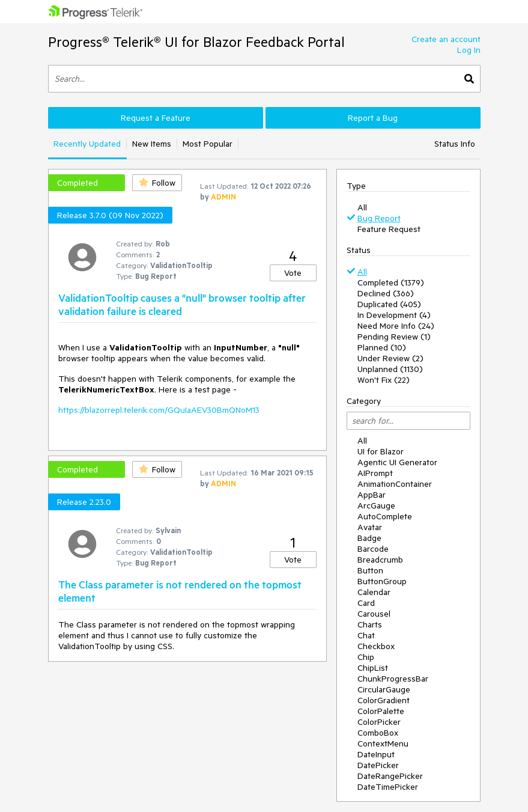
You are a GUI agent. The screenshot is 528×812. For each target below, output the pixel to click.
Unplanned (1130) (390, 369)
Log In (469, 50)
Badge (369, 538)
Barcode (373, 549)
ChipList (373, 668)
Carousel (374, 614)
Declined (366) (386, 293)
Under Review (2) (390, 358)
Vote (293, 273)
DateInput (376, 754)
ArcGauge (376, 505)
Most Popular (208, 144)
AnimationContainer (395, 484)
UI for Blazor (381, 451)
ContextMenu (383, 743)
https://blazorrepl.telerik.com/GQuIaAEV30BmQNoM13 (159, 410)
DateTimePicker (388, 787)
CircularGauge (384, 689)
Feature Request (389, 229)
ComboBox (378, 733)
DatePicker (378, 765)
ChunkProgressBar (393, 679)
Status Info (455, 144)
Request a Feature (156, 118)
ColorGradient (384, 700)
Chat (366, 635)
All (362, 207)
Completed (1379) (391, 282)
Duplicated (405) (389, 304)
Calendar (374, 592)
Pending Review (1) (394, 337)
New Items (152, 144)
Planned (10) (382, 347)
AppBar (372, 495)
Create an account (446, 39)
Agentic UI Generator (397, 462)
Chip (366, 657)
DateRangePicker (390, 776)
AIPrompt (375, 473)
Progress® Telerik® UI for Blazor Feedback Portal (196, 42)
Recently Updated (87, 144)
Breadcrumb (380, 560)
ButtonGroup (382, 581)
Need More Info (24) (396, 326)
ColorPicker (379, 722)
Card (366, 603)
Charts (370, 624)
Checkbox (376, 646)
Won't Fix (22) (384, 380)
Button (370, 570)
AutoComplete (385, 516)
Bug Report (379, 218)
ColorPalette (381, 711)
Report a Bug (373, 118)
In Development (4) (394, 315)
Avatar (370, 527)
